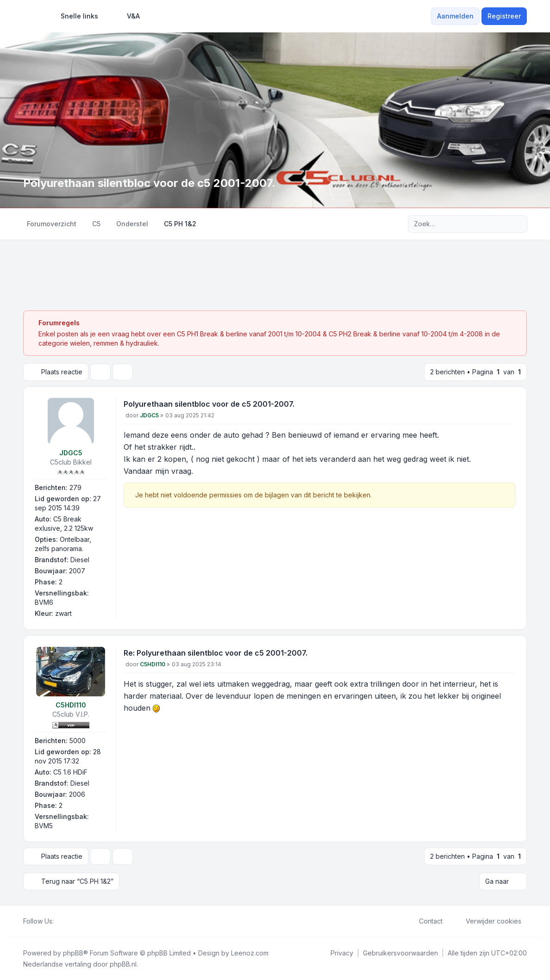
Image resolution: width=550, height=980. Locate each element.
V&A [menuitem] (127, 16)
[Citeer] (507, 406)
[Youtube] (74, 921)
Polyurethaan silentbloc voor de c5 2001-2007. (209, 404)
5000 (78, 741)
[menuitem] (75, 16)
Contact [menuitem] (425, 921)
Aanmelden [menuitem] (455, 16)
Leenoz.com (250, 953)
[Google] (81, 921)
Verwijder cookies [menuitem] (487, 921)
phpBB (73, 953)
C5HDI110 (71, 705)
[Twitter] (67, 921)
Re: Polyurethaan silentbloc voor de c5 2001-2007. (216, 653)
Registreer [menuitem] (504, 16)
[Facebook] (59, 921)
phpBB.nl (123, 964)
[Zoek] (501, 224)
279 (75, 487)
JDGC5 (71, 453)
